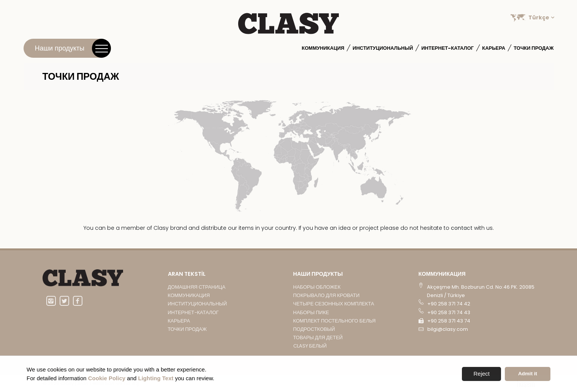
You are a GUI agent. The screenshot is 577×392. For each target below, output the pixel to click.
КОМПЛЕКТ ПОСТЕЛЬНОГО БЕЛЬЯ (335, 321)
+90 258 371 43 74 (449, 321)
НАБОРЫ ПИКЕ (311, 312)
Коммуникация (323, 48)
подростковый (314, 329)
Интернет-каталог (447, 48)
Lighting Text (156, 378)
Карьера (494, 48)
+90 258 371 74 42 (449, 304)
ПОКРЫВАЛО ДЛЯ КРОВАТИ (326, 295)
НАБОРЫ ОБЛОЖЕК (317, 287)
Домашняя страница (197, 287)
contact (462, 228)
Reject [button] (481, 374)
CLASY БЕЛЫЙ (310, 346)
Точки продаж (534, 48)
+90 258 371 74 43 (449, 312)
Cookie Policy (107, 378)
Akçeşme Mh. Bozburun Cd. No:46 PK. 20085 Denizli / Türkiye (481, 291)
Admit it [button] (528, 374)
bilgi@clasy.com (448, 329)
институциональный (383, 48)
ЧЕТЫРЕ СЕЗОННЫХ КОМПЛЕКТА (334, 304)
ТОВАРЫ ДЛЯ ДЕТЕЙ (318, 337)
